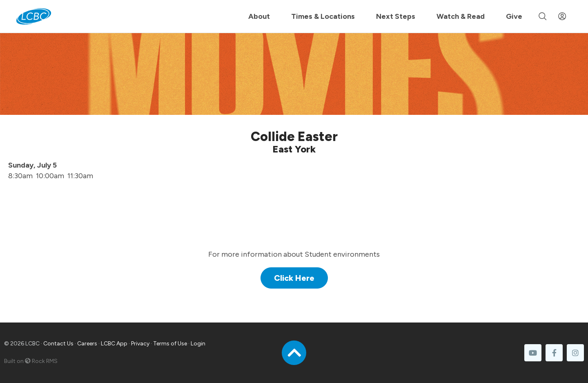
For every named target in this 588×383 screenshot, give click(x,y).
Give (514, 16)
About (259, 16)
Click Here (294, 278)
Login (198, 344)
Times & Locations (323, 16)
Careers (87, 344)
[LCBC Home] (34, 16)
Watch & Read (461, 16)
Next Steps (396, 16)
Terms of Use (170, 344)
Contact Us (58, 344)
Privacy (140, 344)
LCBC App (114, 344)
